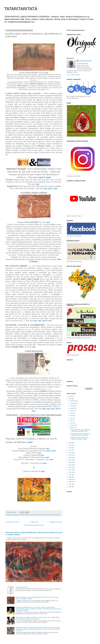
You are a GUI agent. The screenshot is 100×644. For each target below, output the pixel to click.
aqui (47, 73)
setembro (73, 408)
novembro (73, 403)
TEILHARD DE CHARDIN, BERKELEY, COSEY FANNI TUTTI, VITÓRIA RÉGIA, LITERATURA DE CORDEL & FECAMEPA (38, 618)
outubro (72, 406)
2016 (70, 462)
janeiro (72, 428)
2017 (70, 460)
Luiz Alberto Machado (85, 61)
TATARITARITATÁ (21, 9)
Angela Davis (16, 515)
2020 (70, 453)
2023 (70, 445)
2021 (70, 450)
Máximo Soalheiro (39, 515)
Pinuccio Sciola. (56, 515)
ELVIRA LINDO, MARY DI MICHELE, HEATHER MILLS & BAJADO (80, 435)
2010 (70, 477)
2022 (70, 448)
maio (72, 418)
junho (72, 415)
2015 (70, 465)
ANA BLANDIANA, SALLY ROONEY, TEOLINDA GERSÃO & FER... (80, 431)
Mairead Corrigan (29, 515)
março (72, 423)
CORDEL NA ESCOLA (22, 587)
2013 (70, 470)
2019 (70, 455)
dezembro (73, 401)
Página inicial (34, 522)
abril (71, 420)
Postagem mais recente (12, 522)
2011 (70, 475)
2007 (70, 484)
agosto (72, 411)
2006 (70, 487)
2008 (70, 482)
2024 (70, 443)
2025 (70, 399)
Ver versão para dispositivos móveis (34, 525)
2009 (70, 479)
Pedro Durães (48, 515)
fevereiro (73, 425)
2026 (70, 396)
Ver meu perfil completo (73, 75)
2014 (70, 467)
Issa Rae (22, 515)
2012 (70, 472)
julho (72, 413)
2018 (70, 457)
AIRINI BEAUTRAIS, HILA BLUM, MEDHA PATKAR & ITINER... (79, 438)
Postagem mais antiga (56, 522)
